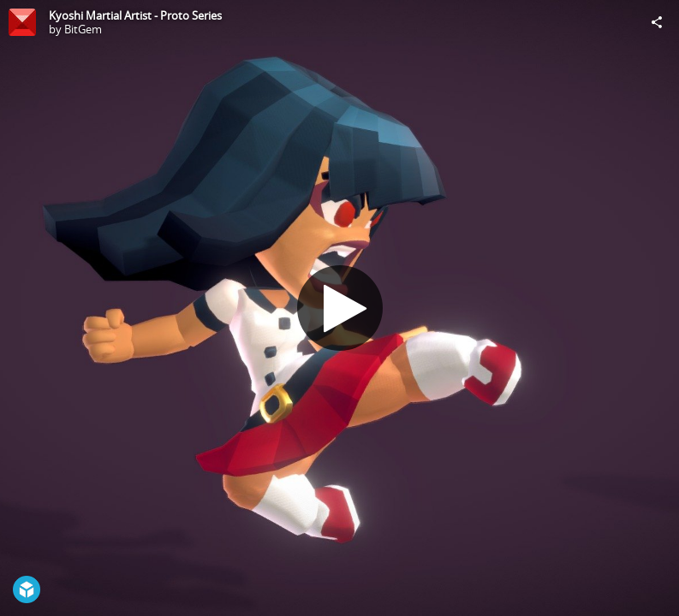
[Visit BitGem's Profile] (22, 22)
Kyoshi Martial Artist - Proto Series (135, 15)
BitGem (83, 29)
